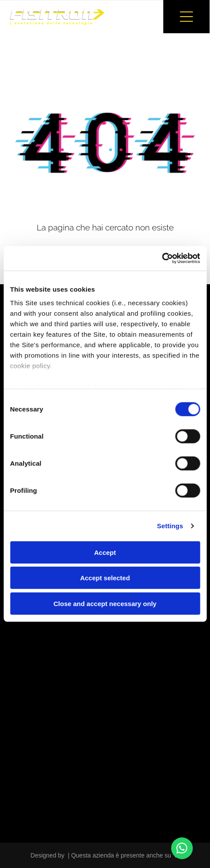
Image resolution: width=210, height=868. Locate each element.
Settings (170, 526)
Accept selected (105, 578)
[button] (186, 17)
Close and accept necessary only (105, 604)
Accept (105, 553)
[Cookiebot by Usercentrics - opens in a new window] (162, 258)
